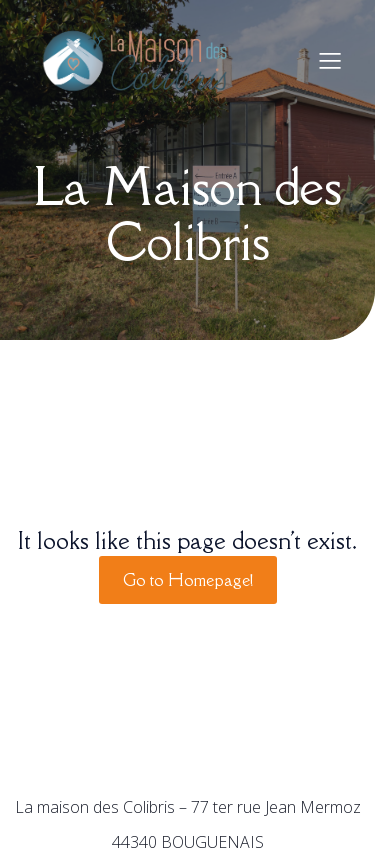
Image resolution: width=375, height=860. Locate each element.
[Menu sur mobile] (330, 60)
